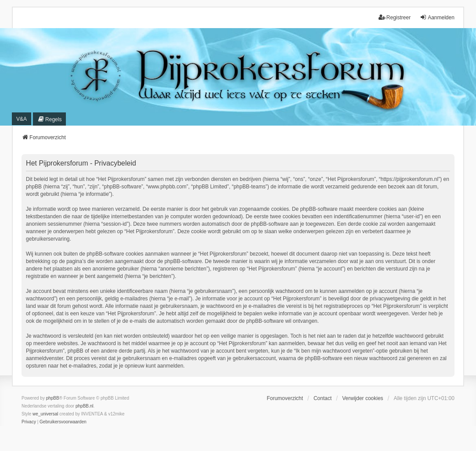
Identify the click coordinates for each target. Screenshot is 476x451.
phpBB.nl (85, 406)
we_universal (45, 414)
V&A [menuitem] (22, 119)
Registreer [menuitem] (395, 17)
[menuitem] (49, 119)
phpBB (53, 398)
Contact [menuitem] (323, 398)
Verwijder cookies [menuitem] (362, 398)
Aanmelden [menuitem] (437, 17)
